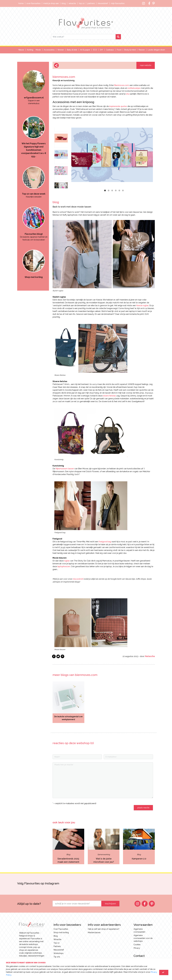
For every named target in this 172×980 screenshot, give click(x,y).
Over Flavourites (34, 3)
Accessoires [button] (49, 50)
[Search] (83, 37)
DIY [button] (101, 50)
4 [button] (116, 191)
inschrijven (110, 904)
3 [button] (112, 191)
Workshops (59, 953)
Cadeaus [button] (110, 50)
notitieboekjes (134, 88)
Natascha (150, 656)
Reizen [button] (142, 50)
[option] (34, 83)
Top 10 (82, 3)
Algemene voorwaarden (139, 930)
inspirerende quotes (118, 106)
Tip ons (57, 957)
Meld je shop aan (51, 3)
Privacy (137, 948)
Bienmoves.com (121, 85)
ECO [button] (95, 50)
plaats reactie (143, 808)
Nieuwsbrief (103, 3)
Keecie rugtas (142, 305)
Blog (64, 3)
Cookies (137, 945)
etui (128, 94)
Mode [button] (38, 50)
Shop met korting (61, 932)
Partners (91, 3)
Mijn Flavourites (118, 3)
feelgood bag (105, 542)
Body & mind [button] (130, 50)
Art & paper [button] (85, 50)
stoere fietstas (109, 396)
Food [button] (119, 50)
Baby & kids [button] (72, 50)
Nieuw (21, 50)
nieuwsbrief (78, 579)
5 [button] (119, 191)
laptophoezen (64, 566)
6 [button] (123, 191)
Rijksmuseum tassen (65, 469)
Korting (30, 50)
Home (21, 3)
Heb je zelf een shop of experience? (104, 929)
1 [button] (105, 191)
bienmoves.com (64, 77)
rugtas (67, 561)
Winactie (72, 3)
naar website (146, 65)
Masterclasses (94, 932)
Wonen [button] (61, 50)
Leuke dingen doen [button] (156, 50)
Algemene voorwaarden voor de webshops (143, 938)
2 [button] (109, 191)
